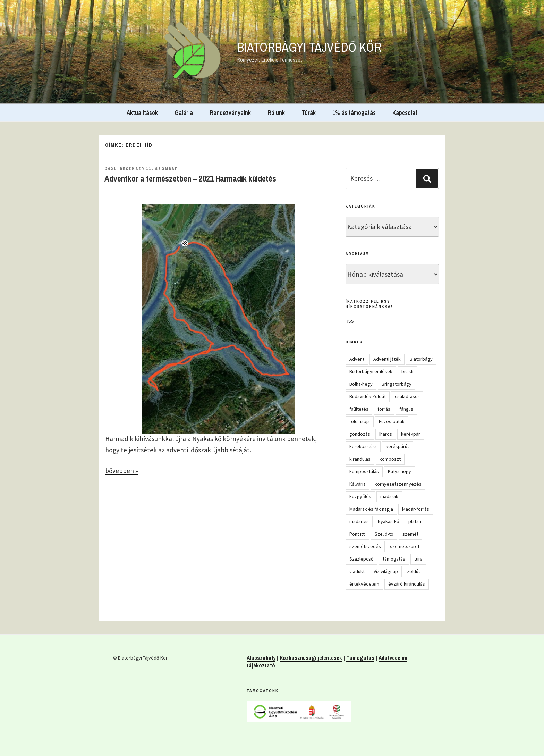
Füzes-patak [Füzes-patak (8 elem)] (392, 421)
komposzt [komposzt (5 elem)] (390, 459)
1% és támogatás (354, 113)
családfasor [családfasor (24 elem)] (407, 396)
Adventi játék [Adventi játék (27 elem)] (387, 359)
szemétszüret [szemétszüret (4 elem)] (405, 546)
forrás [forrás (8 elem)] (384, 409)
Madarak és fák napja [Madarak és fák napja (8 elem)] (371, 509)
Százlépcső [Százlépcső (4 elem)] (362, 559)
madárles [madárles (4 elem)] (359, 521)
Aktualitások (142, 113)
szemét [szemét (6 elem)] (410, 534)
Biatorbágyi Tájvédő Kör (309, 47)
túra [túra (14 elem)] (418, 559)
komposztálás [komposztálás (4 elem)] (364, 471)
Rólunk (276, 113)
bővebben (122, 471)
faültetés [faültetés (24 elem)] (359, 409)
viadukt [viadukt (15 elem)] (357, 571)
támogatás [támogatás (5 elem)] (394, 559)
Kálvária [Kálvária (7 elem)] (358, 484)
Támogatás (360, 658)
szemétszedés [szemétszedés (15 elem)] (365, 546)
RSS (350, 321)
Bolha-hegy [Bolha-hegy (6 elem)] (361, 384)
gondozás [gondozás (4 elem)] (360, 434)
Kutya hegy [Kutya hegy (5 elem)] (399, 471)
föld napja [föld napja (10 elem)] (360, 421)
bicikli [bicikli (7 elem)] (407, 371)
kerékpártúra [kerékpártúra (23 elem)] (363, 446)
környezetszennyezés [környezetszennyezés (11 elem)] (398, 484)
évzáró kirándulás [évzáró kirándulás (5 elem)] (407, 584)
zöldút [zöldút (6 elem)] (414, 571)
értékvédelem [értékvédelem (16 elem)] (364, 584)
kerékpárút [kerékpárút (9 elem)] (397, 446)
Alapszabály (261, 658)
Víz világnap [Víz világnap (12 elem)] (386, 571)
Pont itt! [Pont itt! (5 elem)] (358, 534)
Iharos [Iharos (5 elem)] (386, 434)
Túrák (309, 113)
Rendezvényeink (230, 113)
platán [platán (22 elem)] (415, 521)
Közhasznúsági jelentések (311, 658)
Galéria (184, 113)
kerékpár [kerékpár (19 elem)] (411, 434)
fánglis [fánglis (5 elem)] (406, 409)
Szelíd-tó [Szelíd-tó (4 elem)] (384, 534)
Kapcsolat (405, 113)
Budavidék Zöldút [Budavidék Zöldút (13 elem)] (368, 396)
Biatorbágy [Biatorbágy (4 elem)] (421, 359)
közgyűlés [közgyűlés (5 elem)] (360, 496)
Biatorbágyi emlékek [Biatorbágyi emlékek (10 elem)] (371, 371)
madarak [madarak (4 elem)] (389, 496)
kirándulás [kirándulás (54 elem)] (360, 459)
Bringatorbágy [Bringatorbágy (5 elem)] (397, 384)
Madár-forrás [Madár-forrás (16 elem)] (416, 509)
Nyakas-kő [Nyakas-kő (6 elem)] (389, 521)
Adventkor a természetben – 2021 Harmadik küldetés (190, 178)
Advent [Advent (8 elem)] (357, 359)
